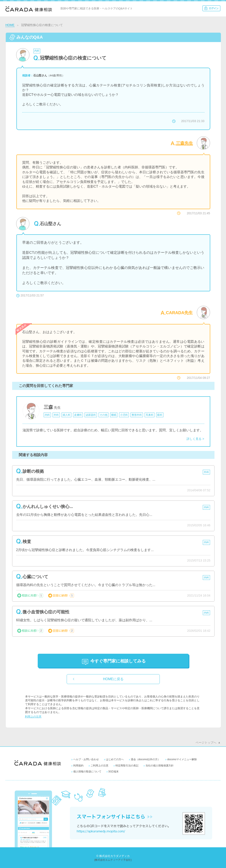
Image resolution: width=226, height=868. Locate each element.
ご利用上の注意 (99, 766)
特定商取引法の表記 (127, 766)
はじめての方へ (115, 759)
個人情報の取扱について (87, 772)
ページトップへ (206, 743)
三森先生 (184, 143)
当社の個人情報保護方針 (160, 766)
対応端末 (114, 772)
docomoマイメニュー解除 (182, 759)
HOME (10, 25)
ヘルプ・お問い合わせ (86, 759)
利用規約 (78, 766)
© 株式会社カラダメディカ (113, 856)
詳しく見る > (195, 439)
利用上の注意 (33, 717)
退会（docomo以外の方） (146, 759)
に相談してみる (118, 661)
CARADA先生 (179, 313)
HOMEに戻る (113, 679)
